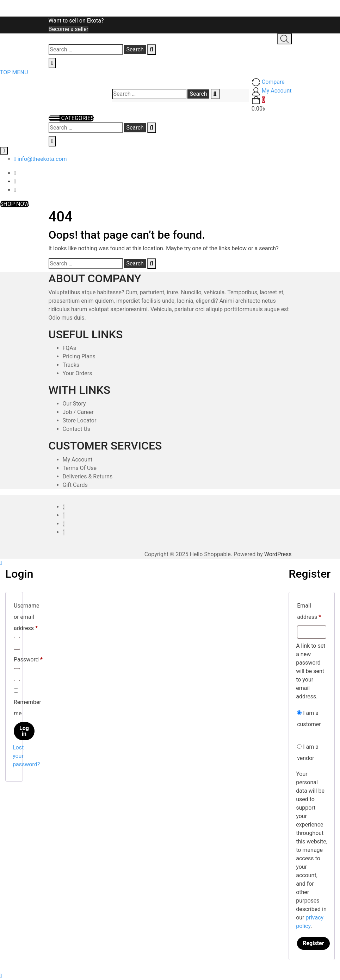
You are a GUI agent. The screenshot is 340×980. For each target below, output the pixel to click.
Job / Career (78, 412)
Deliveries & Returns (88, 476)
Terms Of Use (80, 468)
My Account (78, 460)
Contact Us (77, 429)
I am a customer (309, 719)
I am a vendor (308, 752)
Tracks (71, 365)
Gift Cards (75, 485)
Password (28, 658)
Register (313, 943)
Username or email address (27, 617)
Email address (312, 611)
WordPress (278, 554)
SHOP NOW (15, 204)
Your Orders (78, 373)
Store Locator (80, 420)
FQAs (70, 348)
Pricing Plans (79, 356)
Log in (24, 731)
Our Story (74, 404)
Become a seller (69, 29)
